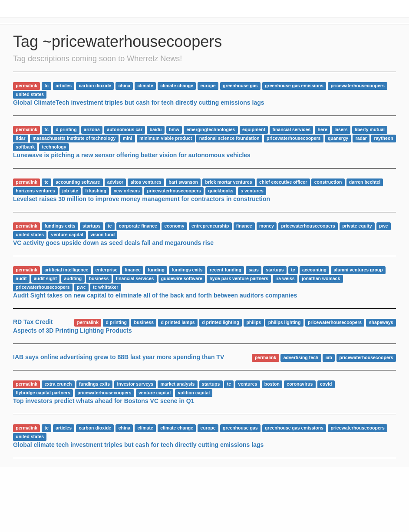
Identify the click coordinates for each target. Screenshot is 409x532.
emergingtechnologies (211, 129)
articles (64, 86)
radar (361, 138)
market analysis (178, 384)
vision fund (102, 235)
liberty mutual (370, 129)
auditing (73, 278)
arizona (92, 129)
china (124, 86)
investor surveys (135, 384)
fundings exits (60, 226)
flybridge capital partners (43, 393)
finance (244, 226)
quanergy (338, 138)
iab (329, 357)
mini (128, 138)
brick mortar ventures (229, 182)
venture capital (67, 235)
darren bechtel (365, 182)
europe (208, 86)
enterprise (107, 270)
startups (91, 226)
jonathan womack (321, 278)
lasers (341, 129)
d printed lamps (178, 322)
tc (46, 86)
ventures (248, 384)
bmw (174, 129)
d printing (66, 129)
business (99, 278)
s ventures (252, 191)
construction (328, 182)
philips (254, 322)
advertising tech (301, 357)
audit (21, 278)
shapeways (381, 322)
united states (30, 94)
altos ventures (146, 182)
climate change (177, 86)
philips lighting (285, 322)
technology (54, 147)
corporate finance (138, 226)
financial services (292, 129)
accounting (314, 270)
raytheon (383, 138)
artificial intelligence (66, 270)
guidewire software (182, 278)
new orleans (127, 191)
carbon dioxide (95, 86)
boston (272, 384)
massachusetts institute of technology (74, 138)
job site (70, 191)
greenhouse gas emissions (294, 86)
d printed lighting (221, 322)
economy (174, 226)
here (323, 129)
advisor (115, 182)
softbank (25, 147)
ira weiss (285, 278)
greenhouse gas (240, 86)
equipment (254, 129)
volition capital (194, 393)
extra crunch (58, 384)
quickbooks (221, 191)
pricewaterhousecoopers (357, 86)
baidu (156, 129)
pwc (383, 226)
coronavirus (300, 384)
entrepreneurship (210, 226)
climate (145, 86)
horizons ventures (35, 191)
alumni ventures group (358, 270)
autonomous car (125, 129)
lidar (20, 138)
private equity (357, 226)
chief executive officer (283, 182)
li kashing (96, 191)
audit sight (45, 278)
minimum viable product (166, 138)
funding (156, 270)
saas (253, 270)
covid (326, 384)
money (267, 226)
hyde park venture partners (239, 278)
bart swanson (183, 182)
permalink (26, 86)
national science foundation (229, 138)
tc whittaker (106, 287)
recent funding (226, 270)
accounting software (78, 182)
